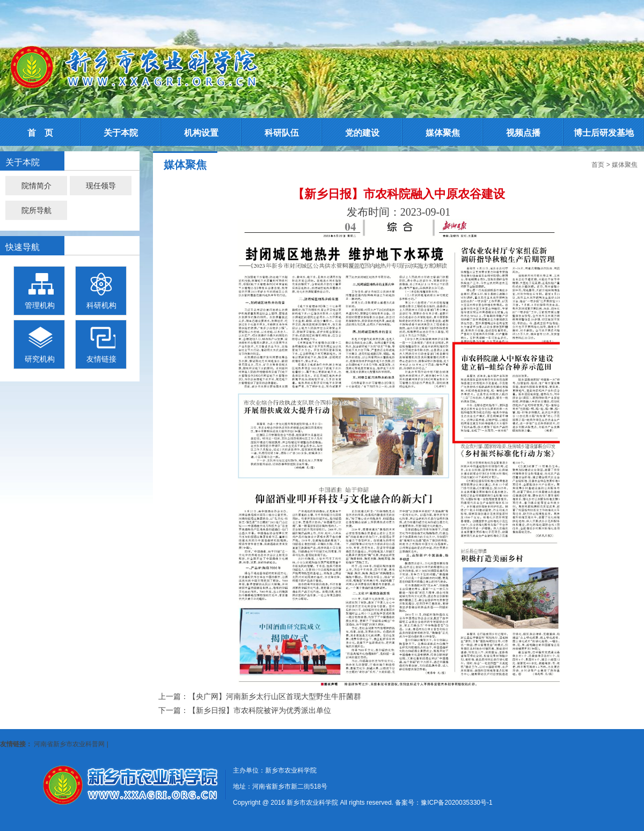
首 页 (40, 133)
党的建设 (362, 133)
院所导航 (36, 210)
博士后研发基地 (604, 133)
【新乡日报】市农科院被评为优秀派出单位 (260, 710)
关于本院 (121, 133)
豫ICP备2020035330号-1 (456, 803)
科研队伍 (282, 133)
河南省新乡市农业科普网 (69, 744)
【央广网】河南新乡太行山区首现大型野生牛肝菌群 (275, 696)
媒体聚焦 (443, 133)
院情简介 (36, 186)
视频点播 (523, 133)
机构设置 (201, 133)
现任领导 (101, 186)
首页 (598, 165)
